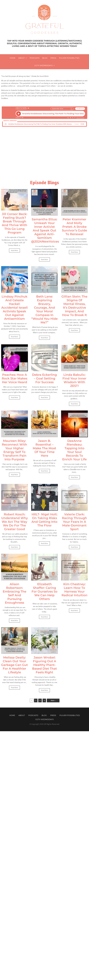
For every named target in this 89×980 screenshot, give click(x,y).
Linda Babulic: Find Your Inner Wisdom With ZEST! (74, 380)
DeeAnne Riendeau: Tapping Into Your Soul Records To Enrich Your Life (74, 450)
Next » (53, 700)
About (21, 58)
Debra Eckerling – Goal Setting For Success (44, 378)
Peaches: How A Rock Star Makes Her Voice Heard (15, 378)
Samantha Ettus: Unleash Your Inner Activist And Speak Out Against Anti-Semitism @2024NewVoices (45, 230)
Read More (14, 250)
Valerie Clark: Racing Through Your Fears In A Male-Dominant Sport (74, 522)
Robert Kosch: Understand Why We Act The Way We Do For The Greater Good (15, 522)
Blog (45, 58)
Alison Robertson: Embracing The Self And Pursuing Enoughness (15, 593)
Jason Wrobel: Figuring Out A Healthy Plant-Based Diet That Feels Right (44, 665)
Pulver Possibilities (69, 58)
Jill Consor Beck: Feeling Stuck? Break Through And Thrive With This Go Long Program (15, 223)
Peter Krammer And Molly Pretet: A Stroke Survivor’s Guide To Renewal (74, 227)
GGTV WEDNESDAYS (43, 65)
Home (13, 58)
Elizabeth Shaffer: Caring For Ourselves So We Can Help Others (44, 592)
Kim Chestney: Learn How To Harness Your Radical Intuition (74, 590)
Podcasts (35, 58)
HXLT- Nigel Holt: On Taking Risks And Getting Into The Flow (44, 520)
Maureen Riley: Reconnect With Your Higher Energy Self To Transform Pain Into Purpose (14, 450)
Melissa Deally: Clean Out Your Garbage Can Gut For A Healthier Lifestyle (14, 665)
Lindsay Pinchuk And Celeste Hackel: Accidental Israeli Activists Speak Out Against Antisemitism (15, 308)
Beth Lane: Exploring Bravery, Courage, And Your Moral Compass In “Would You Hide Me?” (44, 309)
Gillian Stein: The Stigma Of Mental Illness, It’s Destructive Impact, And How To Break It (74, 306)
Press (53, 58)
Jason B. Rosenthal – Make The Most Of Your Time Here (44, 448)
